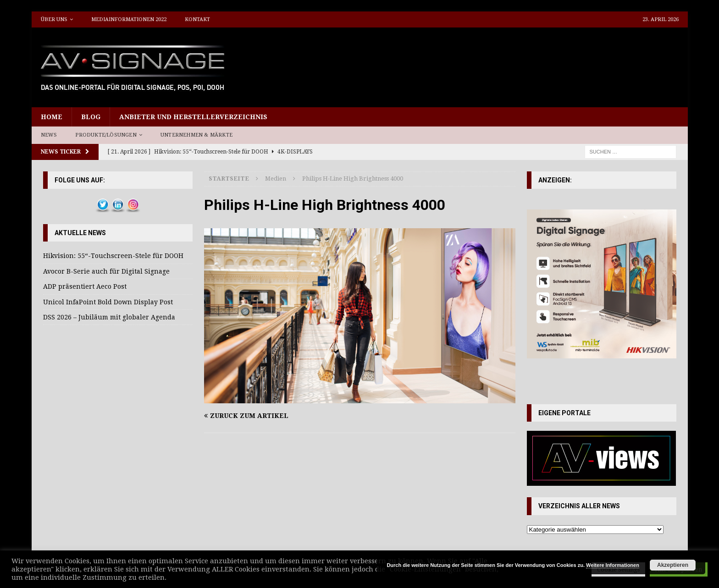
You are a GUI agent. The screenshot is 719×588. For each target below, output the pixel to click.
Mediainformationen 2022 (129, 19)
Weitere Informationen (613, 565)
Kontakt (197, 19)
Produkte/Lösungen (106, 135)
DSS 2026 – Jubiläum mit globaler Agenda (109, 317)
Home (52, 117)
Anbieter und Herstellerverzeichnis (193, 117)
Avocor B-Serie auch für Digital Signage (106, 271)
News (49, 135)
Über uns (54, 19)
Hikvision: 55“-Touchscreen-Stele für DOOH (113, 256)
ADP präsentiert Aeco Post (85, 286)
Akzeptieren (673, 565)
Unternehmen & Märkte (196, 135)
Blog (91, 117)
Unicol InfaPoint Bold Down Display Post (108, 302)
